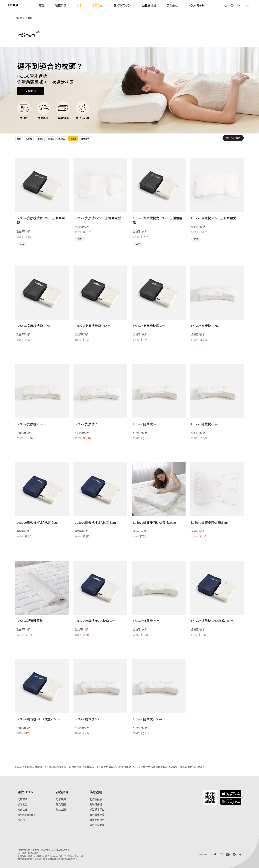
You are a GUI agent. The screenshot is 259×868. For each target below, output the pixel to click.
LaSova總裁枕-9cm (146, 424)
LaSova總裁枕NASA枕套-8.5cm (38, 719)
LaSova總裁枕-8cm (204, 424)
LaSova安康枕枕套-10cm (34, 326)
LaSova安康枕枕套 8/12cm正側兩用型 (158, 221)
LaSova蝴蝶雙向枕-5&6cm (209, 523)
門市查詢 (23, 799)
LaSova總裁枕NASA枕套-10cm (212, 621)
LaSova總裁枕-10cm (89, 719)
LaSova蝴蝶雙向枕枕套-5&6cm (154, 523)
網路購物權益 (97, 810)
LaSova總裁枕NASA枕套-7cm (95, 621)
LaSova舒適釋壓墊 (30, 621)
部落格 (21, 820)
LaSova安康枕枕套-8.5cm (92, 326)
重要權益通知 (97, 825)
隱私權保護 (96, 805)
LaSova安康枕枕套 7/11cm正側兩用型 (41, 221)
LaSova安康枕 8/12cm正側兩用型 (98, 218)
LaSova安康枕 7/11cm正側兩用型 (214, 218)
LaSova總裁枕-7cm (146, 621)
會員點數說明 (97, 820)
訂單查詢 (61, 799)
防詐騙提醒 (96, 799)
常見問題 (61, 805)
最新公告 (23, 805)
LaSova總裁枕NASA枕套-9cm (37, 523)
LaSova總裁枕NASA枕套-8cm (95, 523)
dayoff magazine (26, 815)
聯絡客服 (61, 810)
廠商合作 (23, 810)
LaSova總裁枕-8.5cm (147, 719)
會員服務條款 (97, 815)
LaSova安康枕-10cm (205, 326)
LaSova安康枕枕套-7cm (149, 326)
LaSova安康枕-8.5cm (31, 424)
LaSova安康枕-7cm (88, 424)
